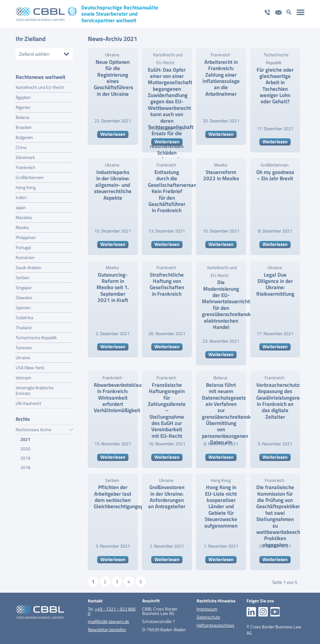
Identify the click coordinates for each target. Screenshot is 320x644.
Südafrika (24, 316)
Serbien (23, 276)
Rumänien (25, 256)
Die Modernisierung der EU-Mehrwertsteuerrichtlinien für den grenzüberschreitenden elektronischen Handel (232, 305)
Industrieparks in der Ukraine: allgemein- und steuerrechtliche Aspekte (113, 185)
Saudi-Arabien (29, 266)
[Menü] (301, 12)
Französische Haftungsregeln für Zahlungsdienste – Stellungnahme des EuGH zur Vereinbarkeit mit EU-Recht (167, 410)
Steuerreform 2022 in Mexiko (221, 175)
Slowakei (24, 296)
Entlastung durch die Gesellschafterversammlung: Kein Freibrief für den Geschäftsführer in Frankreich (181, 191)
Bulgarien (24, 135)
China (21, 145)
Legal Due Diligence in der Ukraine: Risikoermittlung (275, 284)
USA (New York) (30, 366)
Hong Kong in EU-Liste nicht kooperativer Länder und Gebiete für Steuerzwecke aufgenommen (221, 506)
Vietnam (23, 376)
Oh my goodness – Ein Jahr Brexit (275, 175)
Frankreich (25, 165)
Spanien (23, 306)
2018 (25, 465)
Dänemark (25, 155)
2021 (25, 437)
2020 (25, 447)
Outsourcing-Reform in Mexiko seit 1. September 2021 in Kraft (113, 288)
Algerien (23, 105)
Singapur (24, 286)
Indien (21, 195)
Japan (21, 205)
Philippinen (26, 235)
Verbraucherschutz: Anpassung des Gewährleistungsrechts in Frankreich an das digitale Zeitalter (283, 401)
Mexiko (22, 225)
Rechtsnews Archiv (44, 428)
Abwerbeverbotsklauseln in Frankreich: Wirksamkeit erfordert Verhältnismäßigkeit (122, 398)
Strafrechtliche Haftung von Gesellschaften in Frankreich (167, 284)
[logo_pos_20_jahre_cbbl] (46, 14)
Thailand (23, 326)
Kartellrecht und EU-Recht (40, 85)
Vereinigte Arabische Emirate (35, 388)
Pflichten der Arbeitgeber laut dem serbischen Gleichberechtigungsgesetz (125, 497)
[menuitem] (301, 12)
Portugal (23, 245)
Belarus (23, 115)
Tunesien (24, 346)
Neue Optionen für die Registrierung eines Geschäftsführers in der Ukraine (113, 78)
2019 (25, 456)
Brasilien (24, 125)
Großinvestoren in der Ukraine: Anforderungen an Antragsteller (167, 497)
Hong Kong (26, 185)
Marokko (24, 215)
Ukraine (23, 356)
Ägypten (23, 95)
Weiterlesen (113, 134)
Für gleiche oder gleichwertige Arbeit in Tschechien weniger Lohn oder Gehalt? (275, 86)
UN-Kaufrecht (28, 401)
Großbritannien (30, 175)
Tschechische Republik (36, 336)
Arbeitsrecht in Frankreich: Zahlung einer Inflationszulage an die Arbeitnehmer (221, 78)
